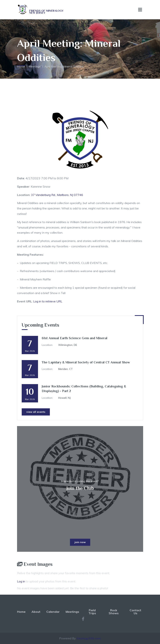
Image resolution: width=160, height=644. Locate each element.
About (36, 612)
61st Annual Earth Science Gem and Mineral (75, 338)
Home (21, 66)
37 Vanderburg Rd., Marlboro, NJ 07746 (57, 195)
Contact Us (135, 612)
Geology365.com (89, 638)
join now (80, 542)
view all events (36, 412)
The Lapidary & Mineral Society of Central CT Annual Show (86, 362)
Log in (21, 581)
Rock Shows (114, 612)
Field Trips (92, 612)
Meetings (35, 66)
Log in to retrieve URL (48, 301)
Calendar (53, 612)
